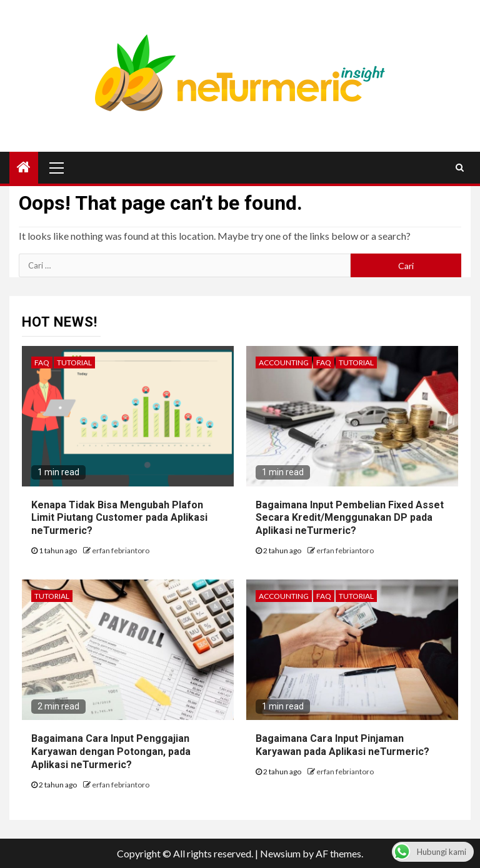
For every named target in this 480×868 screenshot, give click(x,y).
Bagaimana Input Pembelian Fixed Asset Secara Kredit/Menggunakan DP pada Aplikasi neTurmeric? (350, 518)
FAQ (42, 362)
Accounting (284, 362)
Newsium (280, 853)
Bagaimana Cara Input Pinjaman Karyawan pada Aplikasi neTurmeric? (342, 745)
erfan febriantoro (121, 550)
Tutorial (74, 362)
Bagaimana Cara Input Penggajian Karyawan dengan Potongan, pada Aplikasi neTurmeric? (111, 752)
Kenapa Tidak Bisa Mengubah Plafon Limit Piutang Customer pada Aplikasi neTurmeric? (119, 518)
